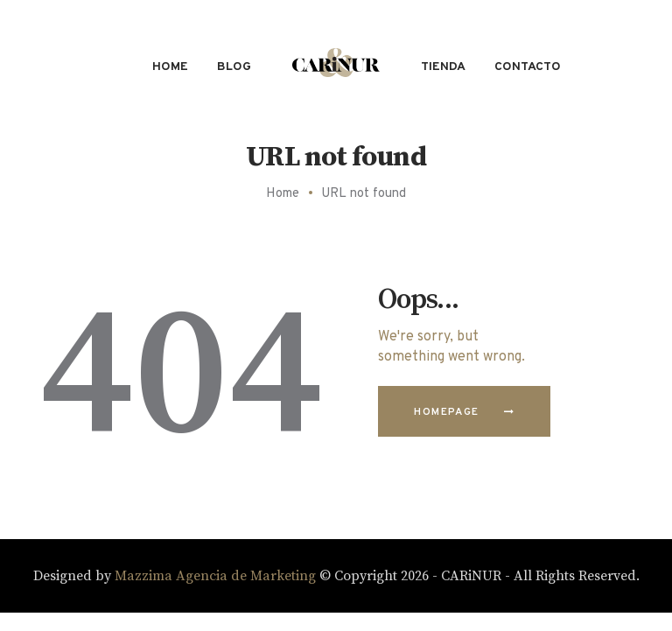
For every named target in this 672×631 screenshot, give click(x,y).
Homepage (446, 412)
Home (283, 194)
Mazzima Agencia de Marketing (215, 576)
